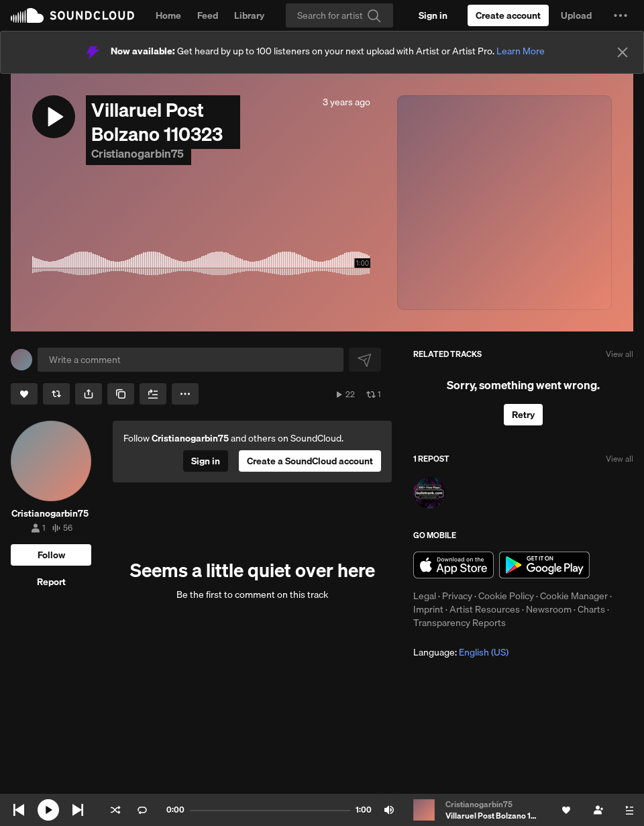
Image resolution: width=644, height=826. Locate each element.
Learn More (521, 51)
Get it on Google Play (544, 565)
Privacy (457, 596)
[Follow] (51, 555)
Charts (591, 609)
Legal (425, 596)
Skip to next (78, 810)
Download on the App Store (453, 565)
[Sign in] (433, 15)
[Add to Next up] (153, 394)
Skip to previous (19, 810)
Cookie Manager (574, 596)
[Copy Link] (121, 394)
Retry (523, 415)
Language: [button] (461, 652)
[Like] (24, 394)
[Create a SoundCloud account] (508, 15)
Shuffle (115, 810)
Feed (208, 15)
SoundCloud (72, 15)
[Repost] (56, 394)
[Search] (339, 15)
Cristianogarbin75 (139, 153)
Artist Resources (485, 609)
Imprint (428, 609)
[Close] (623, 52)
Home (168, 15)
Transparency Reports (460, 623)
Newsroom (549, 609)
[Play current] (48, 810)
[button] (621, 15)
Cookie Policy (506, 596)
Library (249, 15)
